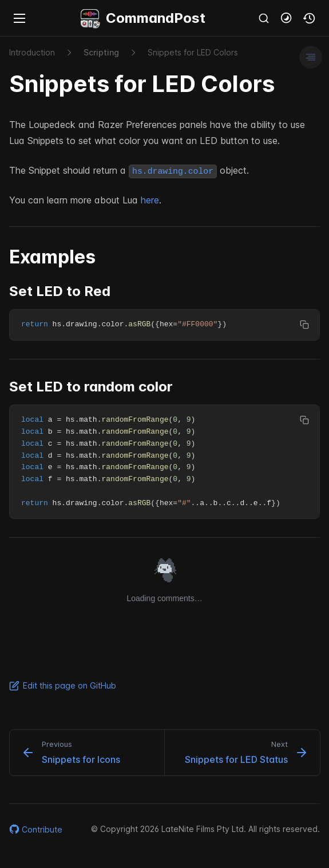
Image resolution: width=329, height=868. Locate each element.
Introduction (32, 52)
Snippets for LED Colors (193, 52)
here (150, 200)
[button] (287, 18)
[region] (165, 325)
